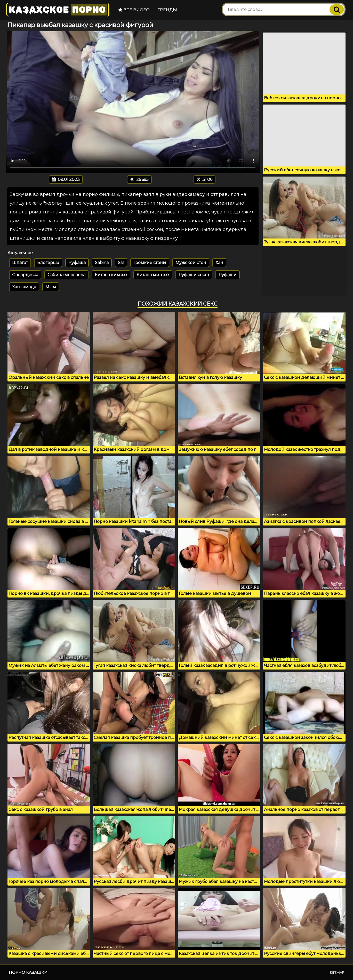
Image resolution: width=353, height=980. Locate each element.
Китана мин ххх (153, 275)
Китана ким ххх (111, 275)
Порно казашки (28, 972)
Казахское (58, 10)
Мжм (51, 287)
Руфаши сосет (194, 275)
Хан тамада (24, 287)
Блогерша (48, 263)
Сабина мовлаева (66, 275)
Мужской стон (191, 263)
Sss (121, 263)
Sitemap (337, 973)
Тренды (167, 10)
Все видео (134, 10)
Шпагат (20, 263)
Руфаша (77, 263)
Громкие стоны (150, 263)
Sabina (102, 263)
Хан (219, 263)
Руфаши (228, 275)
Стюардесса (25, 275)
